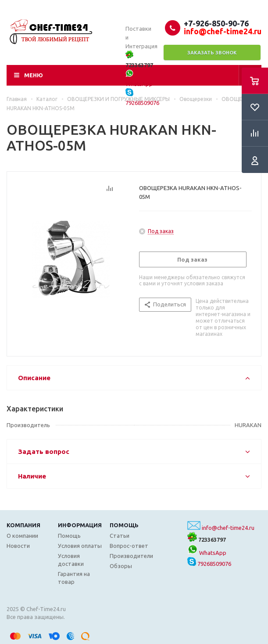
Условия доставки (71, 560)
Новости (18, 546)
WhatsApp (207, 553)
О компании (22, 536)
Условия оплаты (80, 546)
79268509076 (209, 564)
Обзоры (121, 566)
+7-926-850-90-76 (216, 23)
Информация (80, 525)
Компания (23, 525)
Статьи (120, 536)
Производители (131, 556)
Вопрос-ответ (129, 546)
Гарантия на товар (74, 578)
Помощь (124, 525)
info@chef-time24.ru (228, 528)
